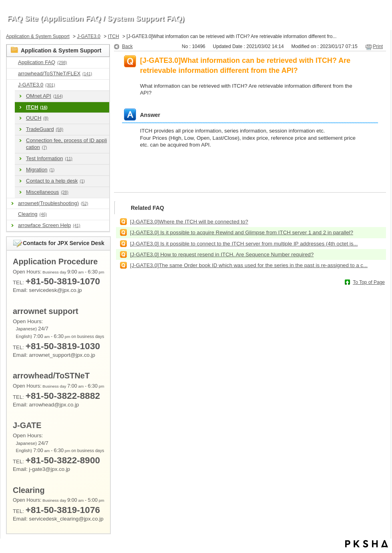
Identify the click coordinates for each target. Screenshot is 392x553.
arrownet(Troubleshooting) (53, 203)
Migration (40, 170)
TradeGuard (45, 129)
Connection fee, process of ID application (66, 144)
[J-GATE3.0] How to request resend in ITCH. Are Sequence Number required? (222, 254)
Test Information (49, 158)
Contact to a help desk (55, 181)
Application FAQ (42, 62)
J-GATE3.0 (88, 36)
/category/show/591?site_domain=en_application (12, 85)
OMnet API (44, 96)
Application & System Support (38, 36)
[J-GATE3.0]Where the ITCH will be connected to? (189, 222)
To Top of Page (369, 282)
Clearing (32, 214)
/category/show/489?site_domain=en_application (12, 74)
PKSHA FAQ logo (367, 544)
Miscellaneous (47, 192)
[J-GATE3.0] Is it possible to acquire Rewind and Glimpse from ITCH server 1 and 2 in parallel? (242, 232)
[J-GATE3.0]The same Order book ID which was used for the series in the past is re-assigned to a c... (249, 265)
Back (127, 46)
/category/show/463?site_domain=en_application (12, 214)
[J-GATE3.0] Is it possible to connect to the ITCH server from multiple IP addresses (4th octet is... (244, 244)
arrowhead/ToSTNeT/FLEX (55, 73)
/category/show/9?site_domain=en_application (12, 63)
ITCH (114, 36)
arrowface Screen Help (49, 225)
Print (378, 46)
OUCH (37, 118)
